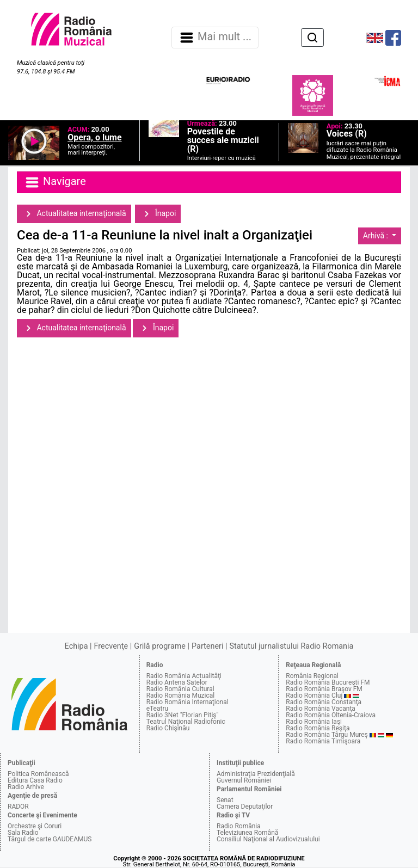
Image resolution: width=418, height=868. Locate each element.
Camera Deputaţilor (245, 807)
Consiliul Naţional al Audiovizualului (268, 839)
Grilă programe (160, 646)
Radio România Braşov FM (324, 689)
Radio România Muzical (180, 695)
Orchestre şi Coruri (35, 826)
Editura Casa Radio (35, 780)
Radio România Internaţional (188, 702)
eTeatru (157, 709)
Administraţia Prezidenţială (256, 774)
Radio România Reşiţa (318, 728)
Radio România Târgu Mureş (327, 735)
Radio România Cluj (314, 695)
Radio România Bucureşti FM (328, 682)
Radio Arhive (26, 787)
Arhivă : (377, 236)
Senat (225, 800)
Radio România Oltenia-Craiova (331, 715)
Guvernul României (244, 780)
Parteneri (207, 646)
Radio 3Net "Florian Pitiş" (183, 715)
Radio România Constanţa (324, 702)
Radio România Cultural (180, 689)
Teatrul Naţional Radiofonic (186, 722)
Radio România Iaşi (314, 722)
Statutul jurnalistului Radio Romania (291, 646)
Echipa (76, 646)
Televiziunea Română (247, 833)
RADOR (18, 807)
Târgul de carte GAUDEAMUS (50, 839)
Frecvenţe (111, 646)
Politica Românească (38, 774)
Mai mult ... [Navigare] (215, 38)
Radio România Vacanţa (321, 709)
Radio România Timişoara (323, 741)
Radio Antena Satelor (177, 682)
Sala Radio (23, 833)
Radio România (239, 826)
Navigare (55, 182)
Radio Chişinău (168, 728)
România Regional (312, 676)
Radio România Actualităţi (184, 676)
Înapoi (158, 214)
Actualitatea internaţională (74, 214)
